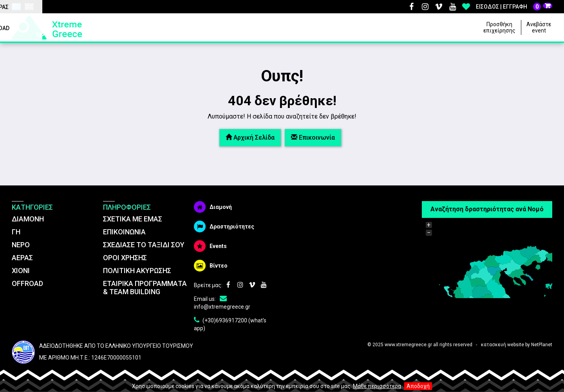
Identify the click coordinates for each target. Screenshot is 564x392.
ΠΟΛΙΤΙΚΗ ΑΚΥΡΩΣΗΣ (137, 271)
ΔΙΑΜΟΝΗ (28, 219)
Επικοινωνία (313, 138)
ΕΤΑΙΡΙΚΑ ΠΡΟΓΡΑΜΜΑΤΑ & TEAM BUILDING (145, 288)
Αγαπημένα (466, 7)
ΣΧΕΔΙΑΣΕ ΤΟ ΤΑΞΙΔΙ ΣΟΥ (144, 245)
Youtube (452, 7)
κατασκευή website (503, 345)
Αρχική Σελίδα (250, 138)
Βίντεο (211, 266)
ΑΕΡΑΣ (22, 258)
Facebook (411, 7)
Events (210, 246)
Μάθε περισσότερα (377, 386)
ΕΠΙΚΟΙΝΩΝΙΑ (124, 232)
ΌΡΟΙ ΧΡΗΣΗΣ (125, 258)
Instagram (425, 7)
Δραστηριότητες (224, 227)
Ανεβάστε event (539, 27)
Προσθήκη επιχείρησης (499, 27)
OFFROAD (27, 283)
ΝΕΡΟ (21, 245)
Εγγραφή (515, 7)
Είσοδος (487, 7)
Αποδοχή (418, 386)
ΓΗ (16, 232)
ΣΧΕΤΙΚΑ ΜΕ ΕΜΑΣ (133, 219)
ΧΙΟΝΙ (21, 271)
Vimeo (439, 7)
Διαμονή (213, 207)
